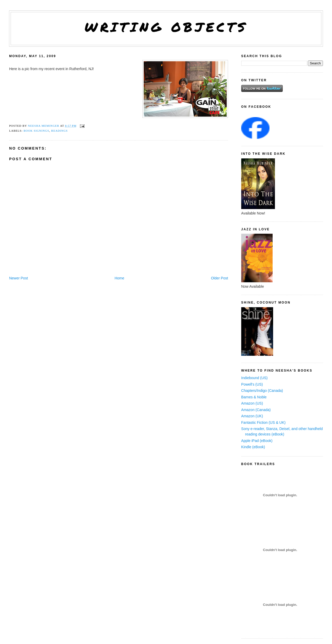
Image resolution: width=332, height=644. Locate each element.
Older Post (219, 278)
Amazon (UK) (252, 416)
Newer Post (18, 278)
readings (59, 131)
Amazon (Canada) (256, 410)
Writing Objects (166, 27)
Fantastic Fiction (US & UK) (263, 422)
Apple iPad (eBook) (257, 441)
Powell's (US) (252, 384)
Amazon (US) (252, 403)
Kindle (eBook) (253, 447)
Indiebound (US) (254, 378)
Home (119, 278)
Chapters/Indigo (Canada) (262, 391)
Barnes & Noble (254, 397)
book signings (36, 131)
